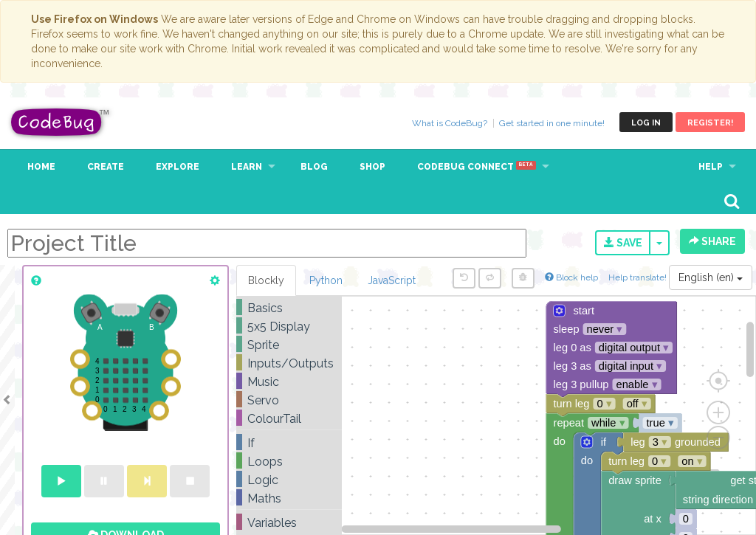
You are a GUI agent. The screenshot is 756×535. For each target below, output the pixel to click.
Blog (314, 167)
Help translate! (639, 277)
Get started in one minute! (552, 123)
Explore (178, 167)
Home (41, 167)
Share (712, 241)
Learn (247, 167)
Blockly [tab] (266, 280)
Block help (571, 277)
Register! (710, 123)
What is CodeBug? (450, 123)
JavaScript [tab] (392, 280)
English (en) (711, 277)
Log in (646, 123)
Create (106, 167)
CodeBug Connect (477, 167)
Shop (372, 167)
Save (623, 243)
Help (711, 167)
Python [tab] (326, 280)
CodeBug (61, 122)
